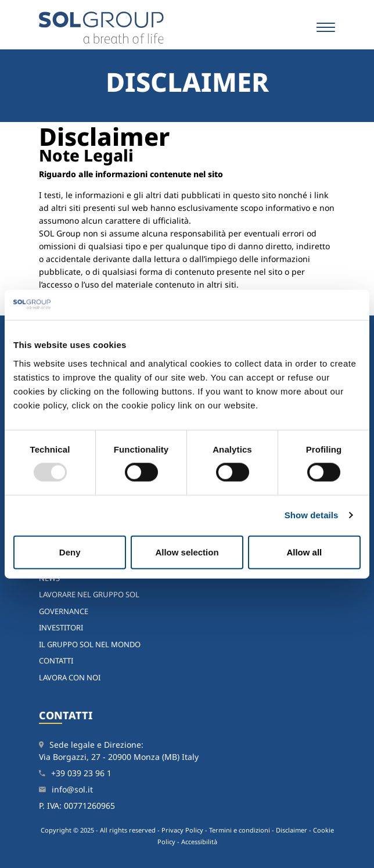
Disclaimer (292, 830)
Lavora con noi (70, 677)
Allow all (304, 552)
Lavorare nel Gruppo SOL (89, 594)
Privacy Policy (182, 830)
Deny (70, 552)
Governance (64, 611)
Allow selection (187, 552)
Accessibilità (199, 842)
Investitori (61, 627)
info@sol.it (72, 789)
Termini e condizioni (240, 830)
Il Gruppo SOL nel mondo (90, 644)
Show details (312, 515)
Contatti (56, 661)
